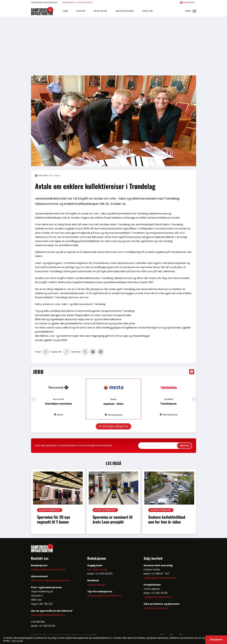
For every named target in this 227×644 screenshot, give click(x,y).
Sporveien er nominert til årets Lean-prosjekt (113, 519)
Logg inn (147, 11)
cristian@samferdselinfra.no (160, 578)
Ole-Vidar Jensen (97, 570)
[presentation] (34, 399)
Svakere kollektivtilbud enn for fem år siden (167, 519)
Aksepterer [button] (216, 640)
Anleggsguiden (125, 11)
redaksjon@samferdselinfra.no (49, 570)
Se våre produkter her (156, 608)
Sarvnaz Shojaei (96, 585)
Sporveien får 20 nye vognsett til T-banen (53, 519)
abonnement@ (40, 580)
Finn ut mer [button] (17, 641)
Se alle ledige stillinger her (113, 426)
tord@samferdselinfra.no (158, 597)
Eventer (81, 11)
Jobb (65, 11)
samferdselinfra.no (60, 580)
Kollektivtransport (50, 510)
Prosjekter (101, 11)
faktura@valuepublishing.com (48, 615)
